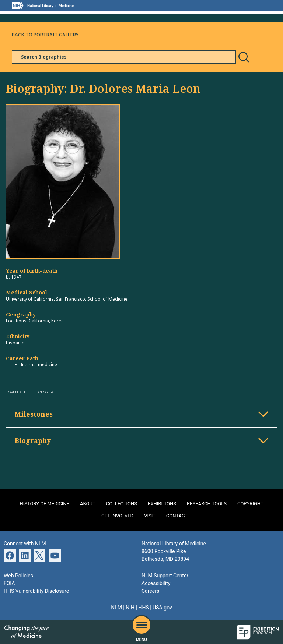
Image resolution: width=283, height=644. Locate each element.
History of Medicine (44, 504)
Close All (48, 392)
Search (244, 57)
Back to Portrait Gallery (45, 35)
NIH (130, 608)
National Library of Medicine (50, 6)
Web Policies (18, 576)
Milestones (34, 414)
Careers (150, 591)
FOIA (9, 583)
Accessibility (156, 583)
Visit (150, 516)
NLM (116, 608)
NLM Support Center (165, 576)
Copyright (250, 504)
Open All (17, 392)
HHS (143, 608)
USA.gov (162, 608)
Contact (177, 516)
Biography (33, 440)
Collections (122, 504)
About (88, 504)
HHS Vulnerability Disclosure (36, 591)
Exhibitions (162, 504)
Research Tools (207, 504)
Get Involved (117, 516)
